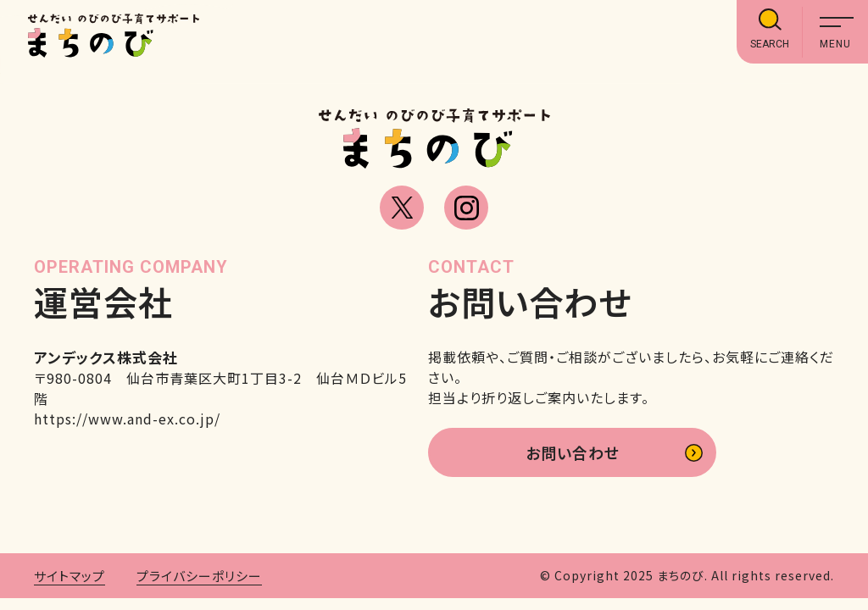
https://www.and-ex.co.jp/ (127, 419)
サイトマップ (70, 576)
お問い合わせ (573, 452)
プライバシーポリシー (199, 576)
